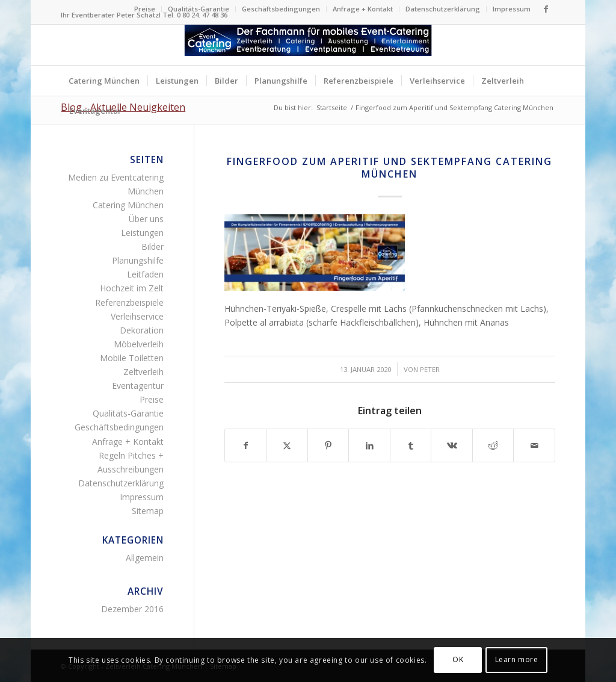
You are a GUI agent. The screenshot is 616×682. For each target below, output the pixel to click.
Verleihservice (137, 316)
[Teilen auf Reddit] (493, 445)
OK (458, 659)
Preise (145, 9)
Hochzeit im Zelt (132, 288)
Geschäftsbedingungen (281, 9)
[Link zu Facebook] (546, 9)
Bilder (152, 246)
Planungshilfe (138, 260)
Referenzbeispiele (129, 302)
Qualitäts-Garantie (199, 9)
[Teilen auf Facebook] (245, 445)
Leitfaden (145, 274)
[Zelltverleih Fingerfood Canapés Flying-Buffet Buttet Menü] (308, 45)
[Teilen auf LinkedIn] (369, 445)
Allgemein (145, 558)
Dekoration (142, 330)
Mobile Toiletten (132, 358)
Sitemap (148, 511)
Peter (430, 369)
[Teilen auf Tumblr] (411, 445)
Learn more (517, 659)
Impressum (512, 9)
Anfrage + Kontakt (363, 9)
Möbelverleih (139, 344)
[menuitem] (145, 9)
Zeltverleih (143, 372)
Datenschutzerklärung (443, 9)
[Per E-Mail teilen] (534, 445)
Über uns (146, 219)
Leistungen (142, 233)
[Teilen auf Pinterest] (328, 445)
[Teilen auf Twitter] (287, 445)
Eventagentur (138, 386)
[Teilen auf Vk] (451, 445)
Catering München (128, 205)
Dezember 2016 (132, 609)
